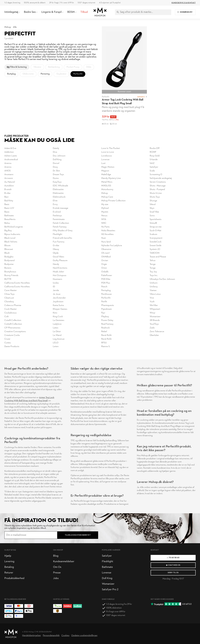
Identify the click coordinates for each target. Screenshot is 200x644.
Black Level (10, 238)
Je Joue (57, 294)
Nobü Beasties (108, 231)
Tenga (153, 264)
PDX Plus (106, 283)
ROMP (153, 152)
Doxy (55, 167)
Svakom (153, 234)
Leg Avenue (59, 339)
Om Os (57, 567)
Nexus (104, 216)
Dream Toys (58, 175)
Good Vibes (58, 257)
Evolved (57, 212)
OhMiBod (106, 257)
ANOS (7, 171)
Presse (57, 573)
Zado (152, 328)
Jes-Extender (59, 298)
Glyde (56, 253)
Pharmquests (108, 305)
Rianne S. (106, 347)
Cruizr (7, 339)
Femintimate (59, 219)
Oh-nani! (105, 253)
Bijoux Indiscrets (12, 234)
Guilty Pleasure (60, 261)
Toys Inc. (154, 275)
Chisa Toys (9, 294)
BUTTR (8, 279)
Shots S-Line (156, 193)
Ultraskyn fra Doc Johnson (162, 279)
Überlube (154, 335)
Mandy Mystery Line (111, 178)
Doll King (57, 160)
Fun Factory (59, 242)
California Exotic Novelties (17, 283)
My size (105, 204)
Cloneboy (9, 302)
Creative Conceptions (15, 332)
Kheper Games (60, 309)
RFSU (104, 343)
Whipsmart (155, 309)
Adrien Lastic (11, 156)
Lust (103, 163)
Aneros (8, 163)
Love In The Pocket (111, 148)
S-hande (154, 160)
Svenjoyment (156, 238)
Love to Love (108, 152)
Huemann (57, 279)
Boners (8, 268)
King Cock (58, 317)
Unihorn (154, 283)
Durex (56, 178)
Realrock (105, 328)
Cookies (65, 636)
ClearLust (9, 298)
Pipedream (106, 309)
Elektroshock (59, 197)
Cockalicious (10, 313)
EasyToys (57, 182)
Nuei (104, 238)
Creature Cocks (12, 335)
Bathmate (9, 216)
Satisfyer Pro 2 (110, 590)
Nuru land (106, 242)
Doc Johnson (59, 156)
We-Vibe (154, 305)
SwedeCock (156, 242)
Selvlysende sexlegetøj (161, 178)
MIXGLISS (106, 186)
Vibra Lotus (155, 294)
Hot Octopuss (60, 275)
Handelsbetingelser (32, 636)
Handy (56, 264)
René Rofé (106, 335)
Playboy (105, 317)
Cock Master (11, 309)
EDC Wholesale (60, 186)
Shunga (153, 201)
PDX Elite (106, 279)
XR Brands (155, 320)
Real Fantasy (107, 324)
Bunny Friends (11, 275)
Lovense (105, 160)
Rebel (104, 332)
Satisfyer (154, 167)
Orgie (104, 264)
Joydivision (58, 302)
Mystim (105, 212)
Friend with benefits (62, 238)
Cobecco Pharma (13, 305)
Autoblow (9, 186)
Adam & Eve (10, 148)
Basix (7, 212)
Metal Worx (107, 182)
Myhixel (105, 208)
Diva (55, 152)
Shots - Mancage (158, 186)
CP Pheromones (12, 328)
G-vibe (56, 246)
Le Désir (57, 332)
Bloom (7, 246)
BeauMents (10, 219)
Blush (7, 253)
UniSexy (154, 287)
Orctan (105, 261)
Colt (6, 317)
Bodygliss (9, 257)
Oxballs (105, 272)
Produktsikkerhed (14, 578)
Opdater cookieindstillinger (84, 636)
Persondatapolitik (51, 636)
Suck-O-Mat (155, 231)
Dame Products (12, 347)
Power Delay (107, 320)
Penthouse (106, 294)
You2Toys (154, 324)
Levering (9, 562)
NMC (104, 223)
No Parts (105, 227)
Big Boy (8, 231)
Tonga (153, 268)
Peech (104, 287)
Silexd (153, 204)
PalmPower (107, 275)
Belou (7, 223)
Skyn (152, 208)
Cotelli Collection (13, 320)
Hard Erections (60, 268)
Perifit (104, 302)
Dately (56, 148)
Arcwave (9, 178)
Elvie (55, 201)
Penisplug (106, 290)
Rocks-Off (155, 148)
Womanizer (155, 317)
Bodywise (9, 264)
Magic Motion (108, 167)
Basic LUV (9, 208)
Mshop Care (107, 197)
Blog (56, 556)
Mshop (8, 27)
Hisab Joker (58, 272)
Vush (152, 302)
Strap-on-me (156, 227)
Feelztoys (57, 216)
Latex (56, 328)
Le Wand (57, 335)
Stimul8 (153, 223)
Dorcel (56, 163)
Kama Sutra (58, 305)
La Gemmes (59, 320)
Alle (15, 27)
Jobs (56, 578)
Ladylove (57, 324)
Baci (6, 197)
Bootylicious (10, 272)
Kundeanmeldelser (64, 562)
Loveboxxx (107, 156)
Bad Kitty (9, 201)
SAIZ (152, 163)
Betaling (9, 567)
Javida (56, 290)
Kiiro (55, 313)
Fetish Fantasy (60, 227)
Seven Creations (158, 182)
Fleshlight (57, 234)
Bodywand (9, 261)
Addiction (9, 152)
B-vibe (7, 193)
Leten (56, 347)
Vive (152, 298)
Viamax (153, 290)
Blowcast (9, 249)
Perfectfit (106, 298)
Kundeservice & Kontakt (184, 3)
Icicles (56, 283)
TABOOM (155, 253)
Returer (9, 573)
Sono (152, 216)
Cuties (8, 343)
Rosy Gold (155, 156)
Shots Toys (155, 197)
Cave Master (11, 290)
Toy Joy (153, 272)
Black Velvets (11, 242)
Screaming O (156, 175)
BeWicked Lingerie (14, 227)
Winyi (152, 313)
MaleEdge (106, 175)
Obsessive (106, 249)
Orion (104, 268)
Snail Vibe (154, 212)
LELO (56, 343)
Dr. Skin (56, 171)
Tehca (152, 261)
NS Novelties (107, 234)
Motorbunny (107, 190)
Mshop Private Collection (113, 201)
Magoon (105, 171)
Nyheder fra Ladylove (112, 246)
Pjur (103, 313)
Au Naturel (10, 182)
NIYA (104, 219)
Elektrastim (58, 190)
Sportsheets (156, 219)
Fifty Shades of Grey (63, 231)
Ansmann (9, 175)
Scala (152, 171)
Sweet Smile (156, 246)
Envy (55, 204)
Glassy (56, 249)
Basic (7, 204)
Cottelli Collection (13, 324)
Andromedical (11, 160)
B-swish (8, 190)
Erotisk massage (61, 208)
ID (54, 287)
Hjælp (8, 556)
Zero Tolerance (157, 332)
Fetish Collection (61, 223)
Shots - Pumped (157, 190)
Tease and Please (158, 257)
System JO (155, 249)
